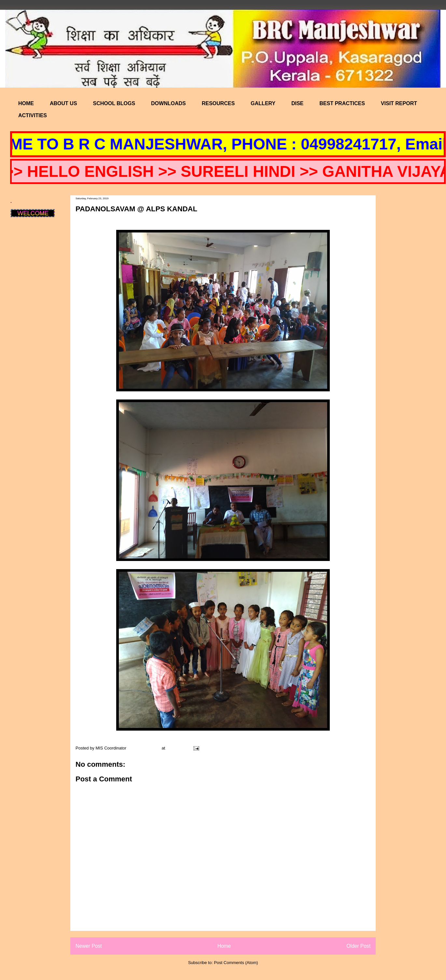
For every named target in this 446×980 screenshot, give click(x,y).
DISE (297, 103)
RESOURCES (218, 103)
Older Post (358, 946)
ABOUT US (63, 103)
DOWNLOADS (168, 103)
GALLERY (263, 103)
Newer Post (89, 946)
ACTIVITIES (33, 115)
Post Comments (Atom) (236, 963)
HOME (26, 103)
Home (224, 946)
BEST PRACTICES (342, 103)
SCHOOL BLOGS (114, 103)
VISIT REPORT (399, 103)
